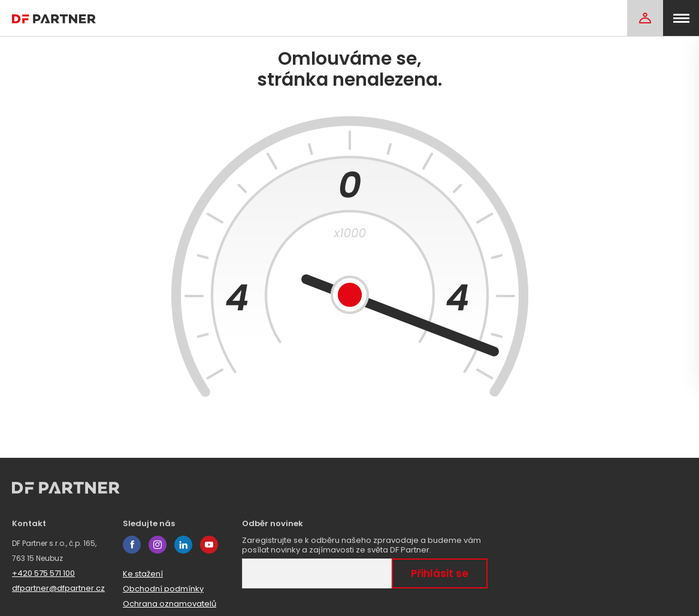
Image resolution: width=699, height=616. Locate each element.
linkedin (183, 545)
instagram (158, 545)
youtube (209, 545)
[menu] (681, 18)
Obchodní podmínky (163, 589)
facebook (132, 545)
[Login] (645, 18)
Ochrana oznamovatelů (170, 604)
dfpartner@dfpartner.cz (58, 588)
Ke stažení (143, 574)
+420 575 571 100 (43, 573)
